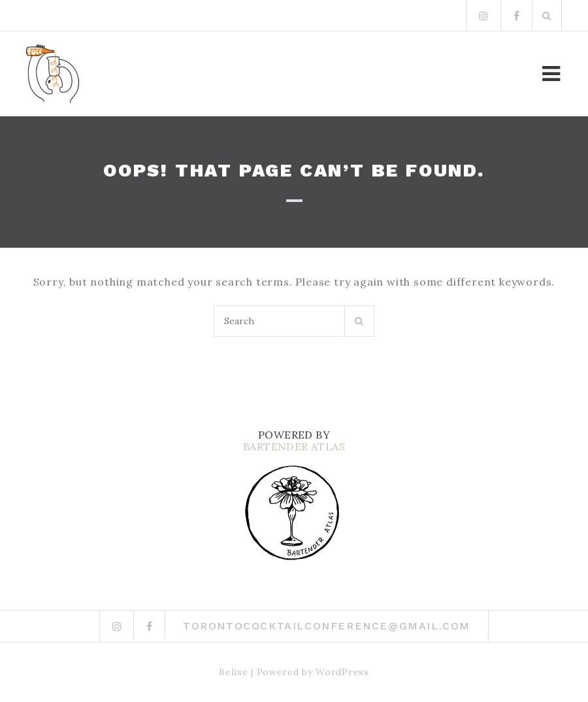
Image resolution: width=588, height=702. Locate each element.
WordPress (342, 672)
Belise (233, 672)
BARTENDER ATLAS (294, 446)
